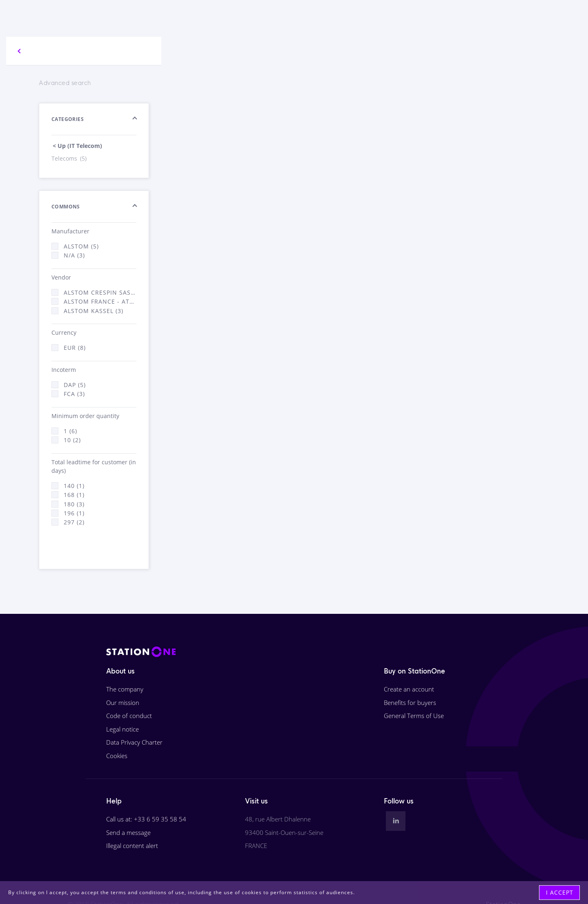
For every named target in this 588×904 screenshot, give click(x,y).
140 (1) (74, 486)
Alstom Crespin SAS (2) (100, 292)
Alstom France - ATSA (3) (100, 301)
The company (125, 689)
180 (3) (74, 504)
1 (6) (70, 431)
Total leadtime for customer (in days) (94, 466)
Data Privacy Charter (134, 742)
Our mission (123, 703)
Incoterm (64, 370)
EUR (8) (75, 348)
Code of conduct (129, 716)
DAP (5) (75, 385)
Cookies (117, 756)
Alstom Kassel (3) (94, 311)
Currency (64, 332)
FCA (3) (74, 394)
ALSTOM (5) (81, 246)
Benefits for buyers (410, 703)
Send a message (128, 832)
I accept (560, 892)
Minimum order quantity (85, 416)
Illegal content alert (132, 846)
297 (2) (74, 522)
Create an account (409, 689)
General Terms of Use (414, 716)
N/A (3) (74, 255)
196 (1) (74, 513)
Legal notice (122, 729)
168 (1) (74, 495)
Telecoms (70, 158)
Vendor (61, 277)
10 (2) (72, 440)
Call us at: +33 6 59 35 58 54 (146, 819)
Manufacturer (70, 231)
